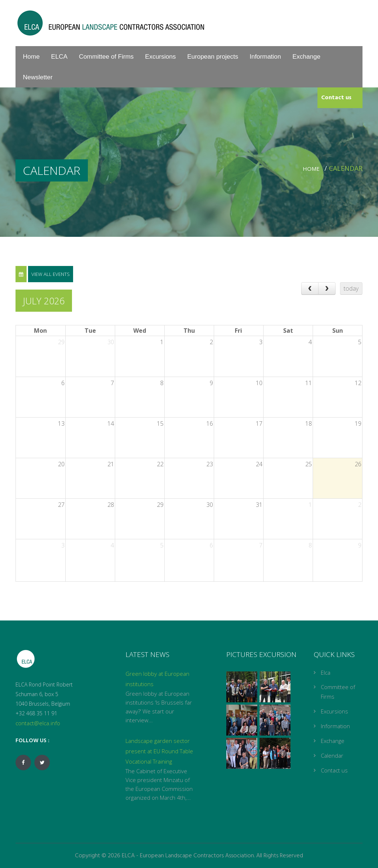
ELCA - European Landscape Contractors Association (188, 856)
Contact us (336, 98)
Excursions (160, 57)
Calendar (332, 755)
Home (31, 57)
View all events (51, 274)
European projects (213, 57)
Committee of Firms (106, 57)
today (351, 288)
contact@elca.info (38, 723)
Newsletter (38, 77)
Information (265, 57)
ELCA (59, 57)
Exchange (306, 57)
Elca (326, 672)
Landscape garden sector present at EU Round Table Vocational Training (159, 751)
